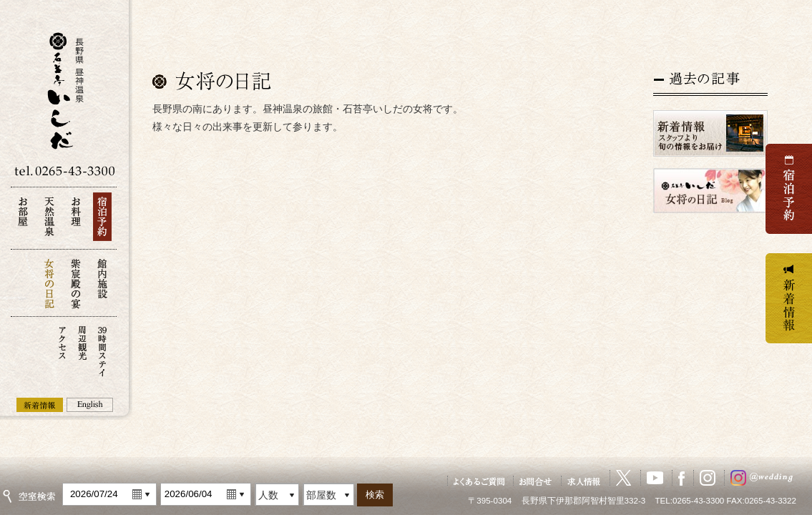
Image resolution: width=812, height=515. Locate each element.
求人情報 (584, 481)
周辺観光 (82, 350)
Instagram (708, 478)
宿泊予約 (102, 221)
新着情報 (40, 405)
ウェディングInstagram (765, 478)
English (90, 405)
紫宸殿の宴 (76, 283)
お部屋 (23, 221)
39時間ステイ (102, 350)
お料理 (76, 221)
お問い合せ (536, 481)
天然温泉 (49, 221)
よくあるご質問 (479, 481)
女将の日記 (49, 283)
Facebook (681, 478)
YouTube (655, 478)
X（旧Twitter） (624, 478)
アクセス (62, 350)
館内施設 (102, 283)
